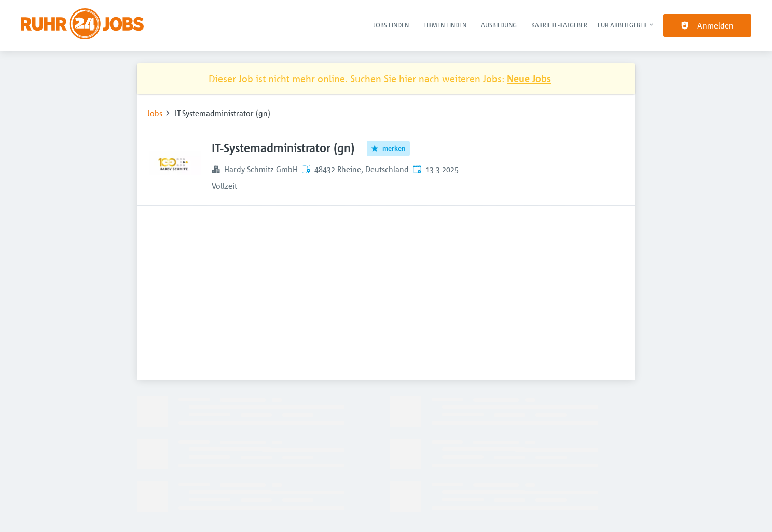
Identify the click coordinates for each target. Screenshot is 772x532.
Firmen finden (445, 25)
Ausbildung (499, 25)
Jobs (155, 113)
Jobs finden (391, 25)
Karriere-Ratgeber (559, 25)
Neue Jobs (529, 79)
